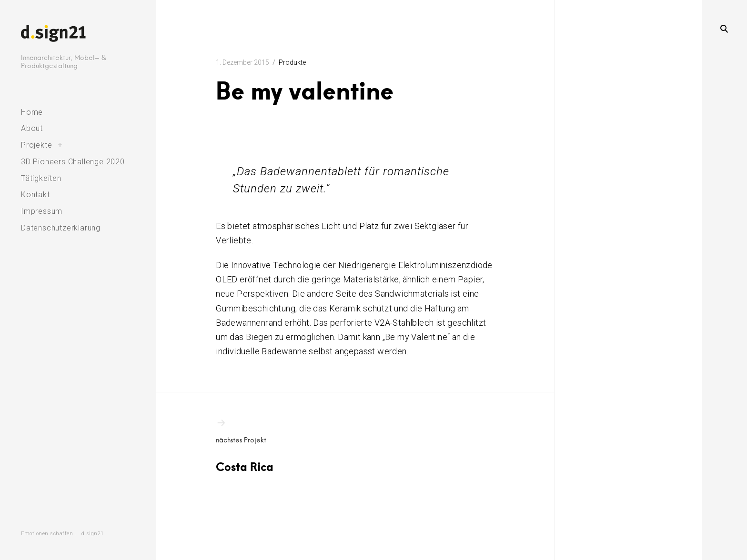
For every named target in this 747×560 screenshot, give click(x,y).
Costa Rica (268, 445)
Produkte (292, 62)
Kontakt (35, 195)
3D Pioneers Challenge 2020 (73, 162)
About (32, 128)
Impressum (42, 211)
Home (32, 112)
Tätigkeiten (41, 178)
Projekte (36, 145)
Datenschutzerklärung (61, 228)
